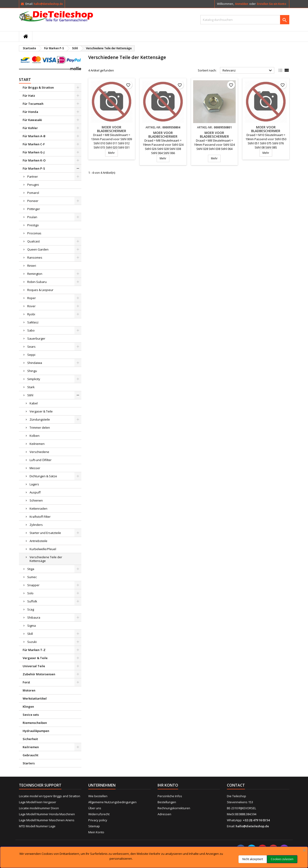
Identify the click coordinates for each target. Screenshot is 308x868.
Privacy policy (98, 820)
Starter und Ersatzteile (45, 533)
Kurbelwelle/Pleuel (43, 549)
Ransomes (35, 257)
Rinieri (32, 266)
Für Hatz (29, 96)
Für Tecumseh (33, 104)
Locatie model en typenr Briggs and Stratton (50, 796)
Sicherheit (30, 739)
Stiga (31, 569)
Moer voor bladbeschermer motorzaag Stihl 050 (266, 131)
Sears (31, 347)
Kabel (34, 403)
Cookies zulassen (282, 859)
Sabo (31, 330)
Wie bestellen (98, 796)
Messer (35, 468)
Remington (35, 274)
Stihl (30, 395)
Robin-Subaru (37, 282)
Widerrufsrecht (99, 814)
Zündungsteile (40, 419)
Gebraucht (30, 755)
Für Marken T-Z (34, 650)
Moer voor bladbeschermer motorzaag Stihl (112, 131)
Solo (30, 593)
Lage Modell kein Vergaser (38, 802)
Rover (31, 306)
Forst (26, 682)
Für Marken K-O (34, 160)
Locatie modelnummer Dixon (39, 808)
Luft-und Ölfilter (41, 460)
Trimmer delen (40, 428)
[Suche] (245, 20)
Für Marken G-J (34, 152)
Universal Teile (34, 666)
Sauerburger (36, 338)
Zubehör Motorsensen (39, 674)
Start (25, 80)
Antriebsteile (38, 541)
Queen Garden (38, 249)
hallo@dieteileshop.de (48, 4)
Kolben (35, 436)
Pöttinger (34, 209)
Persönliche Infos (170, 796)
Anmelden (242, 4)
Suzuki (32, 642)
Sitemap (94, 826)
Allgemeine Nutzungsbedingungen (112, 802)
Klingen (28, 707)
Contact (236, 785)
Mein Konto (96, 832)
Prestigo (33, 225)
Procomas (34, 233)
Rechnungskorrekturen (174, 808)
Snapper (33, 585)
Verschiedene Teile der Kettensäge (46, 559)
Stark (31, 387)
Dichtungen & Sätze (43, 476)
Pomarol (33, 193)
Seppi (31, 355)
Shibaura (34, 617)
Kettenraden (38, 508)
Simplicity (34, 379)
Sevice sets (31, 715)
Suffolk (32, 601)
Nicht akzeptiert (253, 859)
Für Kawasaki (32, 120)
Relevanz (248, 71)
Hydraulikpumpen (36, 731)
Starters (29, 763)
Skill (30, 634)
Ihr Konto (168, 785)
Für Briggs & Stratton (38, 87)
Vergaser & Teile (41, 411)
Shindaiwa (35, 363)
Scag (31, 609)
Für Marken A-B (34, 136)
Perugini (33, 185)
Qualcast (34, 241)
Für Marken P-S (34, 168)
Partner (33, 177)
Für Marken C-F (34, 144)
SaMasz (33, 322)
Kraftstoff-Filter (40, 517)
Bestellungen (167, 802)
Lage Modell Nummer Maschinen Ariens (47, 820)
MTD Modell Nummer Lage (37, 826)
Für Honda (30, 112)
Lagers (34, 484)
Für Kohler (30, 128)
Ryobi (31, 314)
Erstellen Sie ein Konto (272, 4)
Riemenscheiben (35, 723)
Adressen (164, 814)
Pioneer (33, 201)
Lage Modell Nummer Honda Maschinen (47, 814)
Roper (32, 298)
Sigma (32, 626)
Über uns (95, 808)
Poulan (32, 217)
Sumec (32, 577)
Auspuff (35, 492)
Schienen (36, 500)
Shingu (32, 371)
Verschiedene (39, 452)
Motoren (29, 690)
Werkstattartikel (35, 698)
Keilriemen (37, 444)
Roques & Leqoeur (40, 290)
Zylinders (36, 525)
